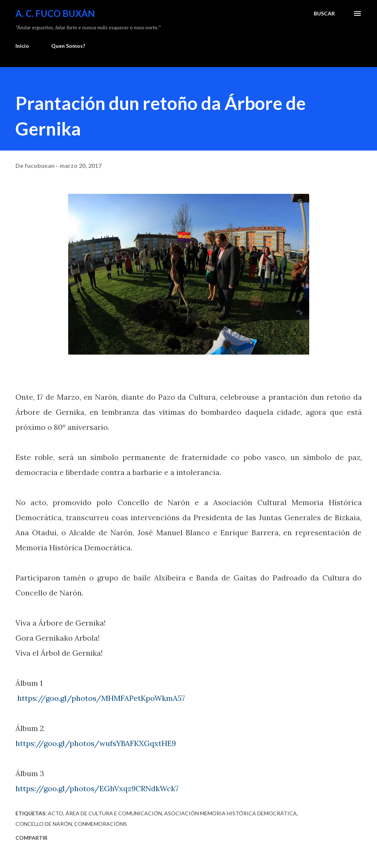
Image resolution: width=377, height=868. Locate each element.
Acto (56, 813)
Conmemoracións (101, 824)
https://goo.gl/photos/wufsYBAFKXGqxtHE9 (96, 743)
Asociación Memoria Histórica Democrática (230, 813)
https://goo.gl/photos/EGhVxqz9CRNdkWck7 (97, 788)
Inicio (22, 46)
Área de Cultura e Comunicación (114, 813)
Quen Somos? (68, 46)
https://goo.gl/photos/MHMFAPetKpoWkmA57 (101, 698)
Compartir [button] (31, 838)
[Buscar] (324, 14)
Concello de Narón (44, 824)
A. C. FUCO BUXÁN (55, 13)
